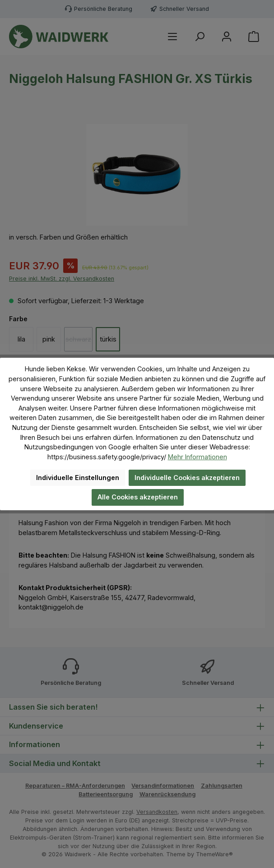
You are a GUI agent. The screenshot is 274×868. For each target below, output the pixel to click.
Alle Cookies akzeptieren (138, 497)
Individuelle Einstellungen (78, 478)
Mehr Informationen (197, 457)
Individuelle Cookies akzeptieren (187, 478)
